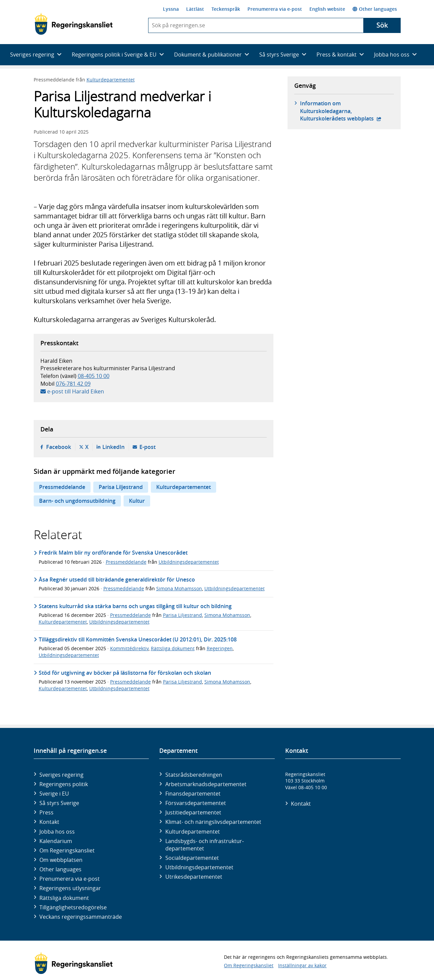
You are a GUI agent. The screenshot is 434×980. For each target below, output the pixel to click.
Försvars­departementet (196, 803)
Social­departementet (192, 858)
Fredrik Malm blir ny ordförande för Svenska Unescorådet (113, 553)
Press (46, 812)
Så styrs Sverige (59, 803)
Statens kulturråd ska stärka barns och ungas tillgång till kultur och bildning (135, 606)
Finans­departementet (193, 794)
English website (327, 9)
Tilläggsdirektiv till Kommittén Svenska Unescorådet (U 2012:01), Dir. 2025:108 (138, 639)
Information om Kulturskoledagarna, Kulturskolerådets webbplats (347, 111)
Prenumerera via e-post (275, 9)
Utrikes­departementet (194, 877)
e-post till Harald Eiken (76, 391)
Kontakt (49, 822)
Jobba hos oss (57, 832)
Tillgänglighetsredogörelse (73, 907)
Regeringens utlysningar (70, 888)
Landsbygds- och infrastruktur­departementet (205, 845)
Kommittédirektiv (129, 648)
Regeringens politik (64, 784)
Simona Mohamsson (179, 588)
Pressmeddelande (62, 487)
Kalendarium (56, 841)
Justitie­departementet (193, 812)
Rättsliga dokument (173, 648)
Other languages (375, 9)
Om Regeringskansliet (67, 850)
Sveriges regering (61, 775)
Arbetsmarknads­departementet (206, 784)
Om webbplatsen (61, 860)
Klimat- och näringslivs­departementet (213, 822)
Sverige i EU (54, 794)
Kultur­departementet (193, 832)
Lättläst (195, 9)
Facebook (59, 447)
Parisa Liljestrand (121, 487)
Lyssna (171, 9)
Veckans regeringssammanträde (81, 917)
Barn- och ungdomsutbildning (77, 501)
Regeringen (220, 648)
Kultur (137, 501)
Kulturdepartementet (111, 80)
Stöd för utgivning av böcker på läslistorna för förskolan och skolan (125, 673)
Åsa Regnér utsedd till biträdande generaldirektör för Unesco (117, 580)
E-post (147, 447)
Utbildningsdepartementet (189, 562)
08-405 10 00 (94, 376)
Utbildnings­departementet (199, 867)
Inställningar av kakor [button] (302, 965)
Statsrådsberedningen (194, 775)
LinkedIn (113, 447)
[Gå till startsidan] (74, 24)
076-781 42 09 (73, 384)
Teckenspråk (226, 9)
